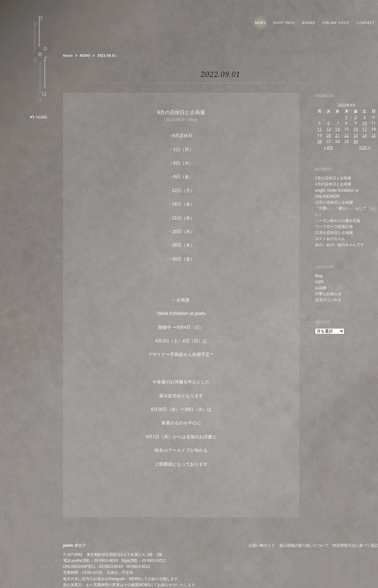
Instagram (117, 579)
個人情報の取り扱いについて (304, 545)
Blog (319, 276)
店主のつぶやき (328, 300)
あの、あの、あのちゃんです (340, 245)
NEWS (135, 579)
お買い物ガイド (262, 545)
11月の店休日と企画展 (334, 233)
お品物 (321, 288)
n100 (319, 282)
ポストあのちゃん (330, 239)
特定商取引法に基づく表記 (355, 545)
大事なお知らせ (328, 294)
